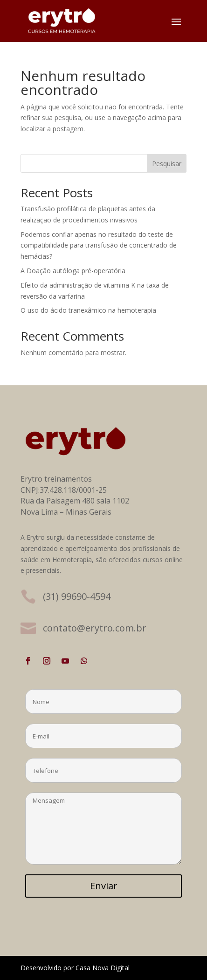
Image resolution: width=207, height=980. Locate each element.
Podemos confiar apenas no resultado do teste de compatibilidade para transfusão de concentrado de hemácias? (99, 245)
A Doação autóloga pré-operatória (73, 271)
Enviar (104, 886)
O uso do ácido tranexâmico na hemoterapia (88, 310)
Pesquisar (167, 164)
